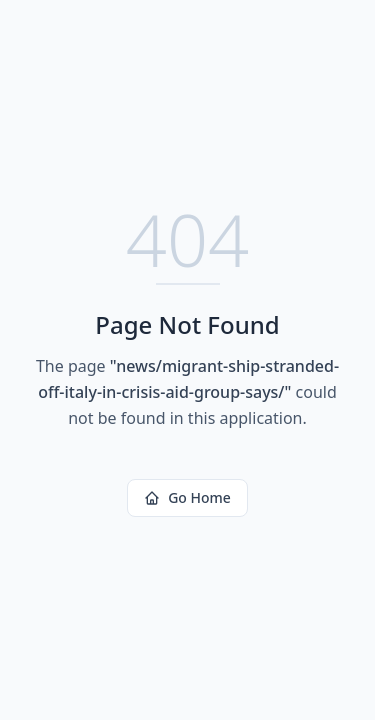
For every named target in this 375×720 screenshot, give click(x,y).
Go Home (187, 497)
